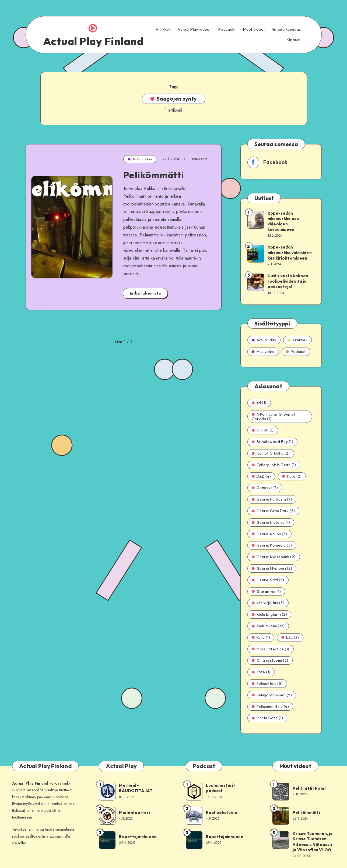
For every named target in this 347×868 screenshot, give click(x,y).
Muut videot (254, 29)
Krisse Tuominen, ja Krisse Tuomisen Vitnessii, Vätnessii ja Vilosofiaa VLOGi (313, 842)
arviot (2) (263, 430)
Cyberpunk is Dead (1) (274, 465)
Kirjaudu (294, 40)
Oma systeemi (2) (270, 660)
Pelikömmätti (154, 175)
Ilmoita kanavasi (287, 29)
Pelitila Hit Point (309, 788)
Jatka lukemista (145, 293)
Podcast (296, 352)
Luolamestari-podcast (221, 788)
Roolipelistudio (222, 812)
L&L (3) (290, 637)
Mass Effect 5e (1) (271, 649)
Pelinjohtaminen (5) (272, 695)
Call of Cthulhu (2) (271, 453)
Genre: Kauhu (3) (269, 534)
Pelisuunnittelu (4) (270, 707)
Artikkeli (163, 29)
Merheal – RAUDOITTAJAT (136, 788)
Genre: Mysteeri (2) (272, 568)
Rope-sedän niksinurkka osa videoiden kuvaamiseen (283, 221)
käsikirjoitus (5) (268, 603)
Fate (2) (292, 476)
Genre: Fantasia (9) (272, 499)
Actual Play (140, 159)
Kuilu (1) (261, 637)
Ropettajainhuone (138, 837)
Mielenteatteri (134, 812)
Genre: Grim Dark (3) (273, 511)
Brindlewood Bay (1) (273, 442)
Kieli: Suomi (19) (268, 626)
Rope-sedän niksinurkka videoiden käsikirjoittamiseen (290, 253)
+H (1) (259, 403)
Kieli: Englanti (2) (269, 614)
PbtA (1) (261, 672)
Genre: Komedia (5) (272, 545)
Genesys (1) (265, 488)
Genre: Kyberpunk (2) (274, 557)
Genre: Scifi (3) (268, 580)
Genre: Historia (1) (271, 522)
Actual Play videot (194, 29)
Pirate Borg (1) (267, 718)
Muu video (263, 352)
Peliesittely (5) (267, 683)
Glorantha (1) (266, 591)
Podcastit (227, 29)
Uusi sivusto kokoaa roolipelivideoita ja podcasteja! (288, 281)
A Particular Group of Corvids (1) (274, 417)
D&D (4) (261, 476)
